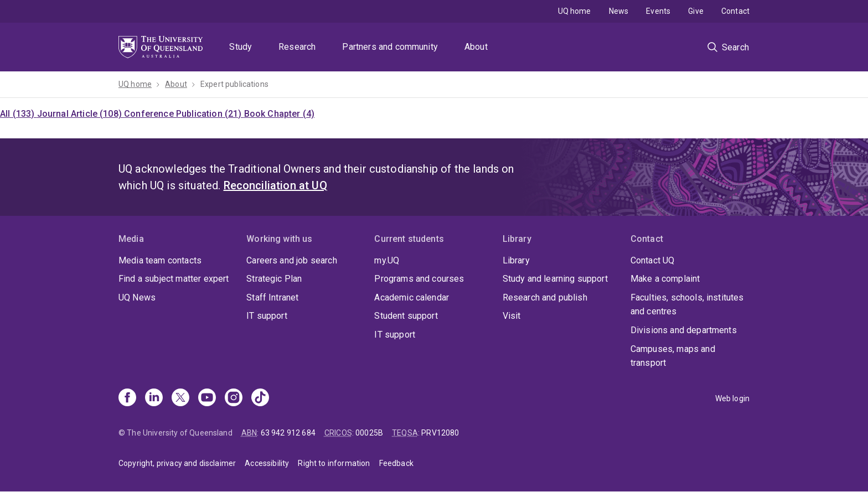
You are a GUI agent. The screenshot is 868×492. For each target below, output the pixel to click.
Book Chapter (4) (280, 114)
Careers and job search (292, 260)
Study (241, 47)
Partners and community (390, 47)
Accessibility (267, 463)
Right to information (334, 463)
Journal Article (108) (81, 114)
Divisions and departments (684, 330)
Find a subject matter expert (174, 279)
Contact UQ (653, 260)
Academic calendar (412, 297)
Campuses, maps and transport (673, 356)
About (476, 47)
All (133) (19, 114)
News (619, 11)
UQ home (575, 11)
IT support (267, 316)
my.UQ (387, 260)
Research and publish (545, 297)
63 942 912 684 (288, 433)
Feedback (396, 463)
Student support (406, 316)
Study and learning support (555, 279)
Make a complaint (665, 279)
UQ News (137, 297)
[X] (180, 398)
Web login (732, 398)
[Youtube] (207, 398)
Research (297, 47)
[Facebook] (127, 398)
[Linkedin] (154, 398)
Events (658, 11)
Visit (512, 316)
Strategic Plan (274, 279)
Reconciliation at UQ (275, 185)
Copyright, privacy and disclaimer (177, 463)
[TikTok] (260, 398)
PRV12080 (440, 433)
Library (516, 260)
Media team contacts (160, 260)
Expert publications (234, 84)
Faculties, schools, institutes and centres (687, 305)
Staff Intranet (272, 297)
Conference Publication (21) (184, 114)
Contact (735, 11)
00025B (369, 433)
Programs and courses (419, 279)
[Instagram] (234, 398)
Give (696, 11)
